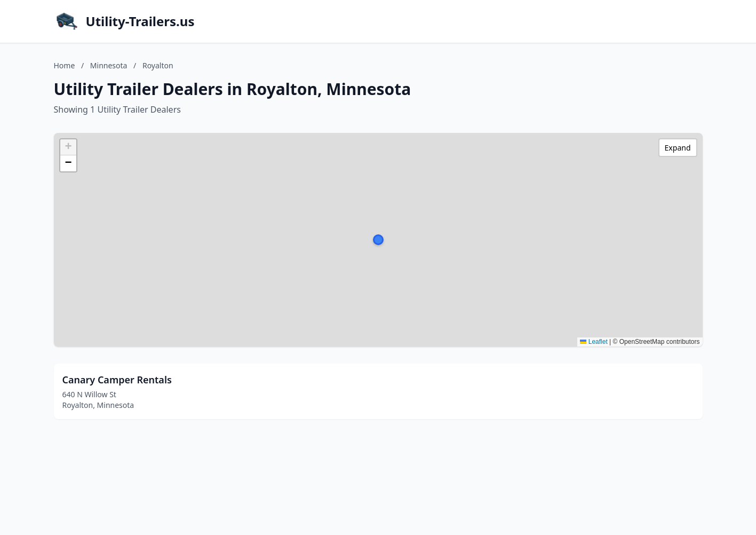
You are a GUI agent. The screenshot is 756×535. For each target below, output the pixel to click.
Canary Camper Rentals (117, 380)
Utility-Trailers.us (140, 21)
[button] (378, 240)
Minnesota (109, 65)
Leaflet (594, 342)
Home (65, 65)
